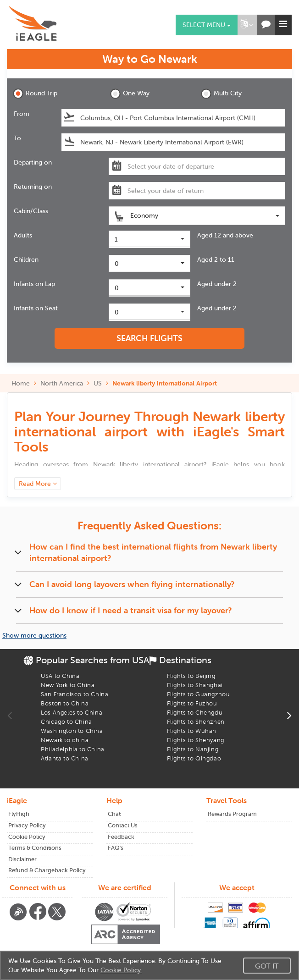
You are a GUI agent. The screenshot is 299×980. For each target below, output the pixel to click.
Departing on (33, 162)
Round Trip (35, 94)
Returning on (33, 187)
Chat (114, 814)
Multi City (221, 94)
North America (62, 383)
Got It (267, 966)
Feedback (121, 837)
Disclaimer (22, 859)
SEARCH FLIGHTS (149, 338)
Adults (23, 235)
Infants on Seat (36, 308)
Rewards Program (232, 814)
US (98, 383)
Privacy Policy (27, 825)
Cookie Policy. (121, 970)
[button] (246, 25)
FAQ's (116, 848)
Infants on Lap (34, 284)
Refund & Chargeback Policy (47, 870)
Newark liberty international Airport (165, 383)
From (22, 114)
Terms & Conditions (35, 848)
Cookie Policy (27, 837)
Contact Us (123, 825)
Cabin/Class (31, 211)
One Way (130, 94)
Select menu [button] (207, 25)
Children (26, 259)
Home (21, 383)
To (17, 138)
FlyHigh (19, 814)
